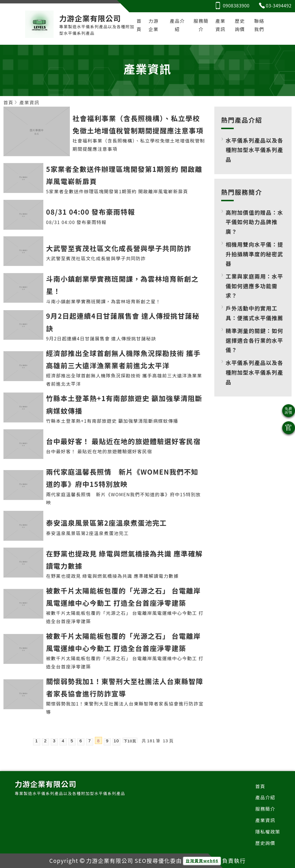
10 (116, 741)
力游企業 (153, 25)
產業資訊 (220, 25)
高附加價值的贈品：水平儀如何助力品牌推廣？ (255, 222)
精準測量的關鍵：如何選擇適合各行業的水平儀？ (255, 340)
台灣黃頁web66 (202, 861)
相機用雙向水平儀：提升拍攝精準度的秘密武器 (255, 254)
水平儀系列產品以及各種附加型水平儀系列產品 (255, 150)
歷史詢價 (240, 25)
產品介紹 (177, 25)
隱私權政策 (268, 832)
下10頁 (130, 741)
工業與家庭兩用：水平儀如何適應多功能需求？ (255, 286)
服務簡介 (201, 25)
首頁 (139, 25)
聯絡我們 (259, 25)
